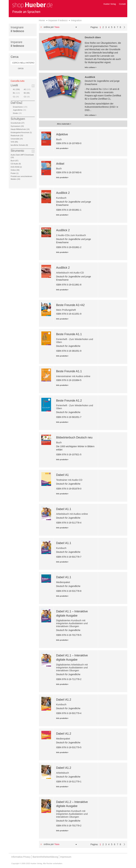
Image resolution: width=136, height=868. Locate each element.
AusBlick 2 (63, 193)
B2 (27, 93)
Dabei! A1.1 (64, 509)
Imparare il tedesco (58, 20)
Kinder (17, 113)
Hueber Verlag (110, 4)
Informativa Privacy (21, 857)
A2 (27, 89)
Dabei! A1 (62, 475)
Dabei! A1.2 (64, 700)
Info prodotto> (62, 148)
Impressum (66, 857)
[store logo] (32, 8)
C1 (16, 97)
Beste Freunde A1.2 (69, 401)
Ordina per (49, 27)
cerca (21, 68)
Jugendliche (19, 110)
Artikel (60, 164)
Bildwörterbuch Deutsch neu (74, 437)
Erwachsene (20, 107)
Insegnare (17, 29)
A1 (17, 89)
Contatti (122, 4)
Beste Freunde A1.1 (69, 334)
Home (42, 20)
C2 (27, 97)
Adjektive (62, 134)
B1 (16, 93)
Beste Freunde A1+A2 (70, 305)
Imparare (17, 44)
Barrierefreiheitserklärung (45, 857)
